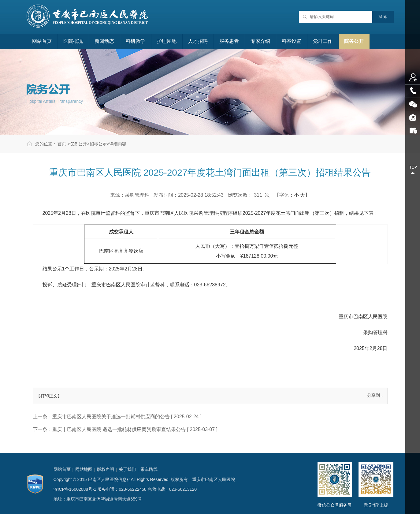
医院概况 (73, 41)
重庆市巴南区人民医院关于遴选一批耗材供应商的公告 (111, 417)
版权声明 (106, 469)
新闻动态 (104, 41)
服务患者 (229, 41)
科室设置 (292, 41)
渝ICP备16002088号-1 (75, 489)
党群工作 (323, 41)
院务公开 (354, 41)
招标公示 (98, 144)
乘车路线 (149, 469)
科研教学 (136, 41)
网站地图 (84, 469)
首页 (62, 144)
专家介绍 (260, 41)
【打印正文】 (49, 396)
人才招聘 (198, 41)
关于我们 (127, 469)
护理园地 (167, 41)
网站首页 (42, 41)
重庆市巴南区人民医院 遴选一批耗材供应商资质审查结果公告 (119, 429)
